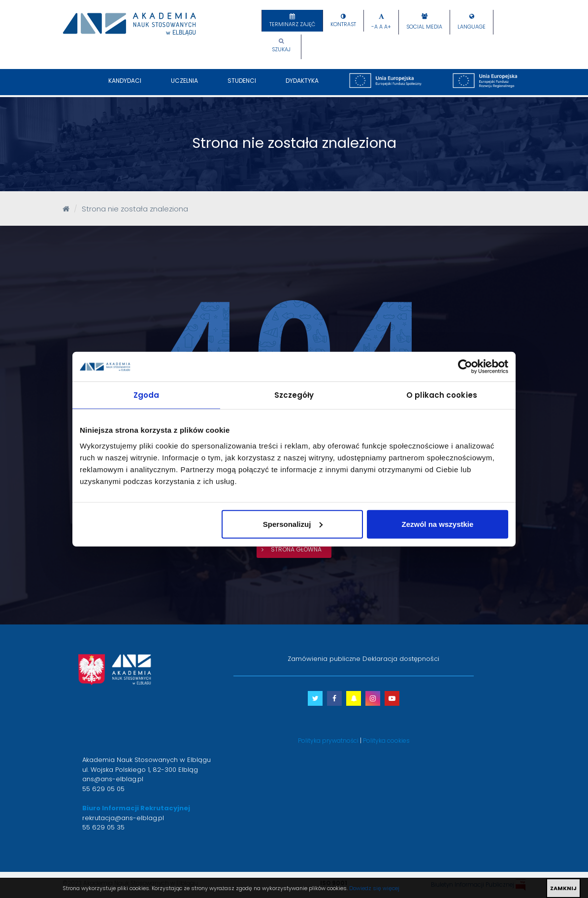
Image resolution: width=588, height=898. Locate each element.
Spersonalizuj (293, 524)
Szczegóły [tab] (294, 395)
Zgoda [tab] (147, 395)
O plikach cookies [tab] (442, 395)
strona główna (296, 549)
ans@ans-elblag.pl (113, 779)
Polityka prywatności (328, 741)
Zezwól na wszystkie (438, 524)
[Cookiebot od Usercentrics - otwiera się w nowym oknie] (465, 367)
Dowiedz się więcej (374, 888)
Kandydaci (125, 86)
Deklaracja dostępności (401, 659)
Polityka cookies (386, 741)
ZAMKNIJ (563, 888)
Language (472, 27)
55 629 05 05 (103, 789)
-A (375, 27)
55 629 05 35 (103, 827)
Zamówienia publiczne (324, 659)
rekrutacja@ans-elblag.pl (123, 818)
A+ (388, 27)
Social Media (424, 27)
